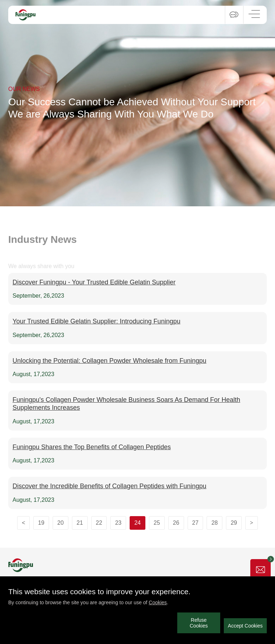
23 (118, 523)
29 (234, 523)
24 (137, 523)
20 (61, 523)
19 (41, 523)
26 (176, 523)
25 (157, 523)
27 (196, 523)
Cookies (158, 602)
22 (99, 523)
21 (80, 523)
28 (214, 523)
